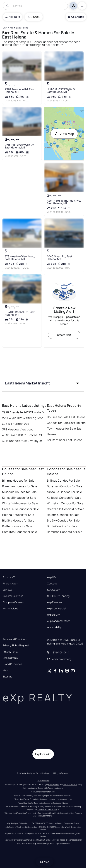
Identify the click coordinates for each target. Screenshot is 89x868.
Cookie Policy (10, 658)
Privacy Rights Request (16, 645)
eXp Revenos (55, 602)
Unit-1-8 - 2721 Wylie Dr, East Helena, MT (61, 91)
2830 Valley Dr (32, 441)
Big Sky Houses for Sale (18, 520)
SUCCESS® (54, 590)
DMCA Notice (43, 781)
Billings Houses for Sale (18, 481)
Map (45, 862)
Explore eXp (9, 577)
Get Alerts (76, 17)
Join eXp (8, 590)
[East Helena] (22, 28)
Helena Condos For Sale (63, 515)
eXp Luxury (53, 615)
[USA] (5, 28)
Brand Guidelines (12, 664)
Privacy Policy (11, 652)
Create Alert (64, 335)
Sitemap (8, 677)
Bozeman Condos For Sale (65, 486)
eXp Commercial (57, 608)
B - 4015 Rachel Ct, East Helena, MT (20, 313)
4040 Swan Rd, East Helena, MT (59, 258)
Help (5, 670)
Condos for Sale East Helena (66, 423)
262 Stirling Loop (32, 418)
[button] (43, 383)
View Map (64, 134)
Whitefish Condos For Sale (65, 503)
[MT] (11, 28)
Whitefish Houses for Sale (20, 503)
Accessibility (54, 627)
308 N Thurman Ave (16, 424)
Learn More (47, 816)
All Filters (13, 17)
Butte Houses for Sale (17, 526)
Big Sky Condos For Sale (63, 520)
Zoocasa (52, 584)
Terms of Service (70, 784)
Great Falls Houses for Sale (21, 509)
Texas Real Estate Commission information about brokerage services (43, 799)
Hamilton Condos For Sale (65, 532)
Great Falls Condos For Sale (66, 509)
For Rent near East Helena (65, 440)
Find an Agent (11, 584)
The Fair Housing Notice (47, 809)
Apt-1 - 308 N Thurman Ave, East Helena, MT (64, 202)
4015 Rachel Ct (32, 435)
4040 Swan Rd (12, 435)
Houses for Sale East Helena (66, 417)
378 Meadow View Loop (18, 429)
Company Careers (13, 602)
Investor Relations (13, 596)
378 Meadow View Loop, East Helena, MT (20, 258)
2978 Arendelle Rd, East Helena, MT (20, 91)
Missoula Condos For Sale (64, 492)
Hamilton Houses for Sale (20, 532)
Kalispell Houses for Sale (19, 498)
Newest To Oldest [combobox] (35, 17)
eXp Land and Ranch (59, 621)
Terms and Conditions (15, 639)
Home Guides (10, 608)
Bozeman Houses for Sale (20, 486)
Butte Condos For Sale (62, 526)
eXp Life (52, 577)
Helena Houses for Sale (18, 515)
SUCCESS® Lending (58, 596)
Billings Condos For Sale (63, 481)
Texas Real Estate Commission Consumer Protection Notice (43, 803)
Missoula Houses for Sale (19, 492)
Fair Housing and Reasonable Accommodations (43, 788)
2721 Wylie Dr (36, 412)
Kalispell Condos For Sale (64, 498)
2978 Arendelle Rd (15, 412)
